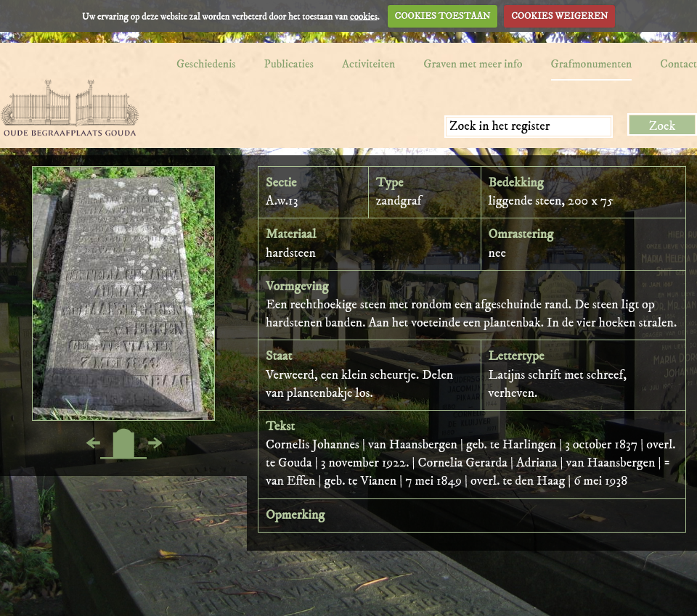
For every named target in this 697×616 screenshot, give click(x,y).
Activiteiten (368, 64)
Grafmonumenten (592, 64)
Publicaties (289, 64)
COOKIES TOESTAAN (443, 16)
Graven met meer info (473, 64)
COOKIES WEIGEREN (559, 16)
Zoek (663, 126)
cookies (364, 16)
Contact (678, 64)
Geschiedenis (206, 64)
